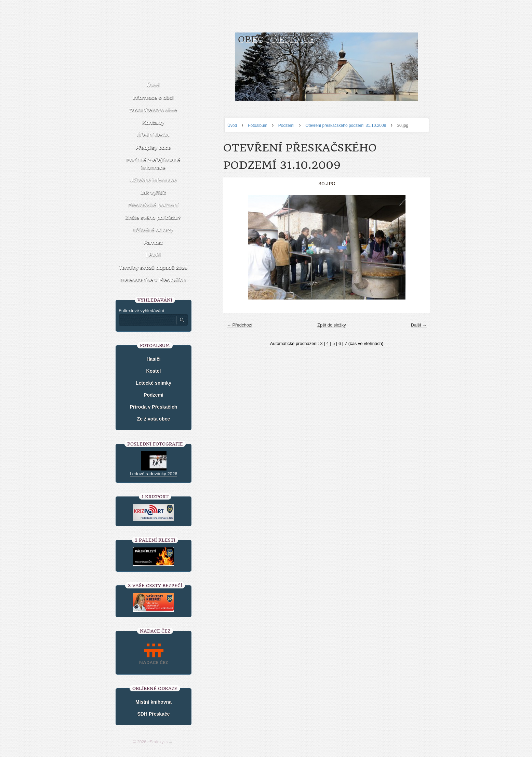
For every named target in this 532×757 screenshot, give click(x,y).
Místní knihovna (154, 702)
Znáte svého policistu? (153, 218)
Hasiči (153, 359)
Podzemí (286, 125)
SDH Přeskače (154, 714)
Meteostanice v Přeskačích (153, 280)
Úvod (232, 125)
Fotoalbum (258, 125)
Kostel (154, 371)
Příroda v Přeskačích (154, 407)
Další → (419, 325)
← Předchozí (240, 325)
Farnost (153, 243)
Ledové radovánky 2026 (154, 474)
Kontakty (153, 123)
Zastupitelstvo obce (153, 110)
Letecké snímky (154, 383)
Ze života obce (154, 419)
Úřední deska (153, 135)
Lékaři (153, 255)
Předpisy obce (153, 148)
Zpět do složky (332, 325)
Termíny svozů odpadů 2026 (153, 268)
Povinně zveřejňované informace (153, 164)
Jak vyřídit (153, 193)
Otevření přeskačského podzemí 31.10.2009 (346, 125)
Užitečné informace (153, 180)
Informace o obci (153, 98)
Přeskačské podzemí (153, 205)
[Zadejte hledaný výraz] (147, 320)
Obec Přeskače (276, 39)
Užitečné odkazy (153, 230)
